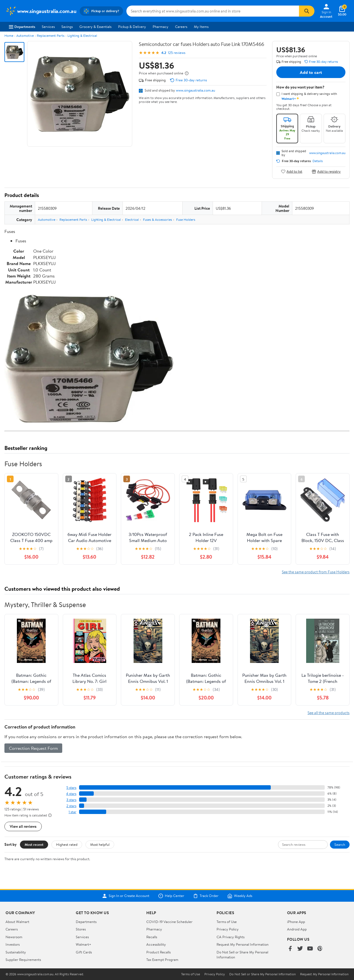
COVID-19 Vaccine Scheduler (169, 922)
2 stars (71, 806)
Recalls (152, 937)
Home (9, 36)
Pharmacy (161, 27)
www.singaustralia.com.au (196, 90)
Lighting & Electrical (82, 36)
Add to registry (326, 171)
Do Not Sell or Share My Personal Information (262, 974)
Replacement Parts (51, 36)
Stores (81, 929)
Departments (22, 27)
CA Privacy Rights (231, 937)
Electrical (132, 220)
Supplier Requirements (23, 960)
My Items (201, 27)
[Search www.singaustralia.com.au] (213, 11)
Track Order (206, 896)
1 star (72, 812)
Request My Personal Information (243, 944)
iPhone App (296, 922)
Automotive (25, 36)
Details (318, 161)
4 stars (71, 794)
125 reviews (177, 53)
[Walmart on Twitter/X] (300, 949)
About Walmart (17, 922)
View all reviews (23, 826)
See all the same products (329, 713)
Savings (67, 27)
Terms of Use (227, 922)
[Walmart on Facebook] (290, 949)
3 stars (71, 800)
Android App (297, 929)
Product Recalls (158, 952)
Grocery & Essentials (95, 27)
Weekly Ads (240, 896)
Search (340, 844)
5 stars (71, 788)
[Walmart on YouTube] (310, 949)
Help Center (171, 896)
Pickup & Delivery (132, 27)
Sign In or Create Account (126, 896)
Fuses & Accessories (158, 220)
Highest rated (67, 844)
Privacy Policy (228, 929)
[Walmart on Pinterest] (320, 949)
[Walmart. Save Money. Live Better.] (41, 11)
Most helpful (100, 844)
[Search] (307, 11)
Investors (13, 944)
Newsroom (14, 937)
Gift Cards (84, 952)
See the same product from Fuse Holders (316, 572)
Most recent (34, 844)
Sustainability (16, 952)
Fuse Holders (186, 220)
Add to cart (311, 72)
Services (48, 27)
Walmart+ (84, 944)
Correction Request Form (33, 748)
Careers (181, 27)
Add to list (292, 171)
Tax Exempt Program (162, 960)
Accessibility (156, 944)
